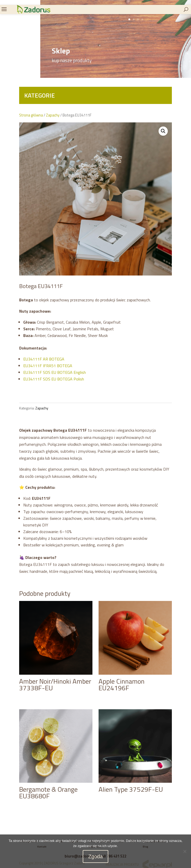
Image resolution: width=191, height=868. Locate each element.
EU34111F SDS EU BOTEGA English (55, 372)
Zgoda (96, 856)
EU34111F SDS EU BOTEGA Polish (54, 379)
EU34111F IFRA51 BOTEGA (48, 366)
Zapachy (53, 115)
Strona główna (31, 115)
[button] (163, 131)
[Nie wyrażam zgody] (185, 851)
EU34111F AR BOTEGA (44, 359)
